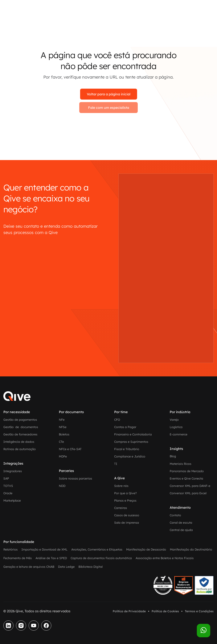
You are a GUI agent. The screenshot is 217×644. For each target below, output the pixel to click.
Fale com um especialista (109, 108)
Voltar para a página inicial (109, 94)
